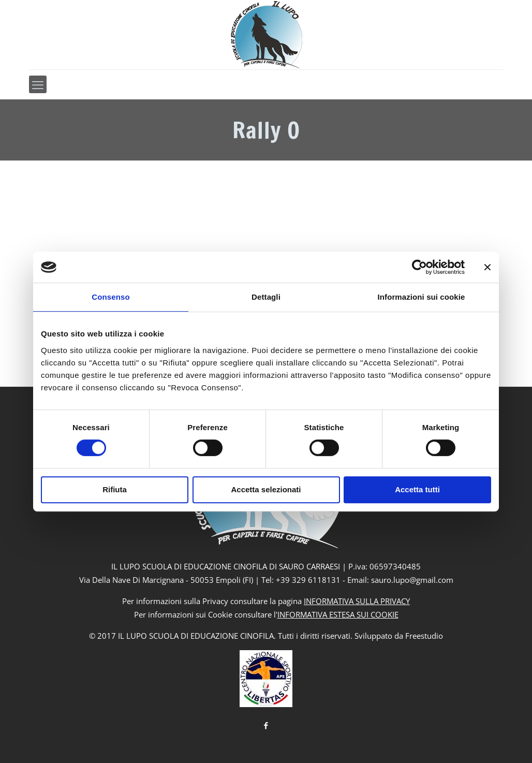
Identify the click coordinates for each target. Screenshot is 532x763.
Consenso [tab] (110, 297)
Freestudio (424, 636)
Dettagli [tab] (266, 297)
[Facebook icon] (266, 725)
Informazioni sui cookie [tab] (422, 297)
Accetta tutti (417, 489)
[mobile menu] (38, 84)
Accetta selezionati (266, 489)
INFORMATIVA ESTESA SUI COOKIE (338, 614)
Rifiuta (115, 489)
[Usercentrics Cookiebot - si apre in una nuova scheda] (419, 267)
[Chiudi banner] (487, 267)
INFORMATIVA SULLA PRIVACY (357, 601)
